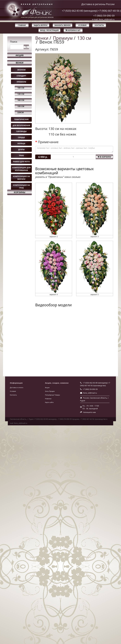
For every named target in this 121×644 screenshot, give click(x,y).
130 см (21, 94)
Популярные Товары (52, 395)
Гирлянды (21, 131)
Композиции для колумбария (21, 169)
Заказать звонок (62, 25)
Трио (21, 155)
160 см (21, 100)
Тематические (21, 119)
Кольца (21, 143)
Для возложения (21, 125)
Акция (20, 55)
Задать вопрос (41, 25)
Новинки (48, 399)
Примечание (48, 142)
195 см (21, 106)
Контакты (99, 25)
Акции (47, 387)
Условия (82, 25)
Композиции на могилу (21, 178)
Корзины (20, 192)
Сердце (21, 137)
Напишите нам (89, 412)
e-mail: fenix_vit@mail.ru (103, 19)
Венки (20, 63)
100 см (21, 88)
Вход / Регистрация (49, 30)
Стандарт (21, 76)
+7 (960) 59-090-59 (104, 16)
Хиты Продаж (50, 391)
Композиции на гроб (21, 186)
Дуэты (21, 149)
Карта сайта (49, 402)
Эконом (21, 70)
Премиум (21, 82)
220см (21, 112)
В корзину (104, 157)
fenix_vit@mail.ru (90, 393)
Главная (22, 25)
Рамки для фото (21, 162)
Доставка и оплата (17, 387)
